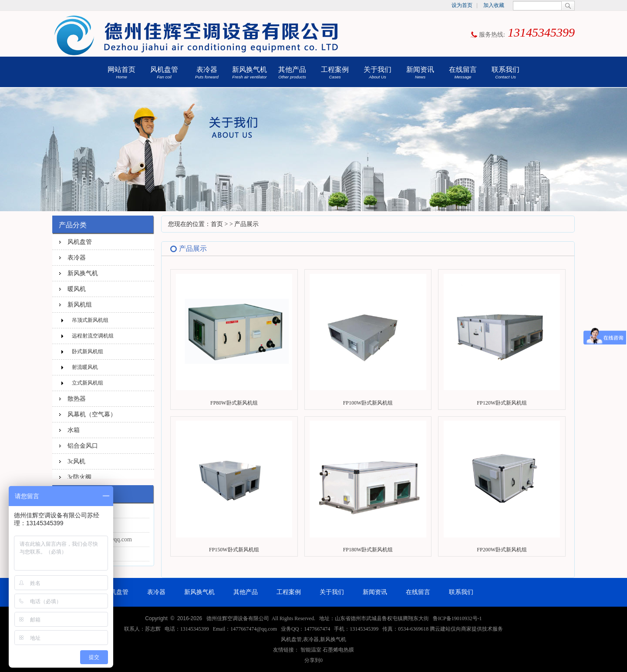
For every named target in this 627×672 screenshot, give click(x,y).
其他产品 (292, 73)
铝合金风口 (83, 446)
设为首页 (462, 5)
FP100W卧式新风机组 (368, 403)
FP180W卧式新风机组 (368, 550)
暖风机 (77, 289)
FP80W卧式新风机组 (234, 403)
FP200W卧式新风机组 (502, 550)
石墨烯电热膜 (338, 650)
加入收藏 (494, 5)
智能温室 (311, 650)
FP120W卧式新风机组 (502, 403)
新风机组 (80, 304)
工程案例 (335, 73)
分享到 (312, 660)
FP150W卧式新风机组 (234, 550)
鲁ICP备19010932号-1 (457, 618)
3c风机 (76, 461)
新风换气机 (249, 73)
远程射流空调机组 (93, 336)
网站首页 (121, 73)
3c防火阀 (79, 477)
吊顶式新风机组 (90, 320)
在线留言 (463, 73)
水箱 (74, 430)
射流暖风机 (85, 367)
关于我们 (378, 73)
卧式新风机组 (88, 351)
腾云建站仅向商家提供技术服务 (466, 629)
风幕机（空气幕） (92, 414)
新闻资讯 (420, 73)
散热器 (77, 398)
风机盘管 (164, 73)
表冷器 (207, 73)
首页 (217, 224)
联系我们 (506, 73)
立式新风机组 (88, 383)
